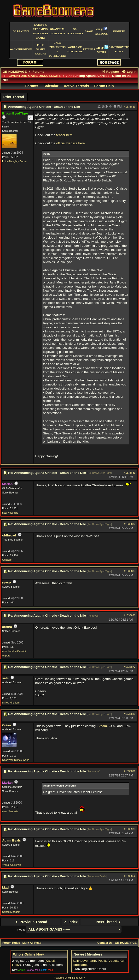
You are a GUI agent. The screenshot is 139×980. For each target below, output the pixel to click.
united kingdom (11, 703)
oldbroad (9, 535)
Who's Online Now (29, 954)
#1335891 (130, 771)
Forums (38, 72)
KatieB (51, 961)
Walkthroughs (21, 49)
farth (93, 961)
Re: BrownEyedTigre (99, 473)
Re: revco (93, 616)
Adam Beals (12, 840)
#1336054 (130, 876)
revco (6, 582)
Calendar (51, 86)
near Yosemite (10, 513)
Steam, (103, 726)
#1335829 (130, 107)
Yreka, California (12, 865)
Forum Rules (11, 943)
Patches (89, 49)
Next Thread (109, 922)
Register (110, 72)
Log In (129, 72)
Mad (5, 887)
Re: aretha (93, 771)
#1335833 (130, 571)
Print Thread (14, 97)
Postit (102, 961)
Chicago (7, 560)
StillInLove (80, 961)
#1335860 (130, 615)
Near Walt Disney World (16, 760)
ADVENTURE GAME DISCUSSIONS (34, 76)
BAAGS (89, 31)
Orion (6, 725)
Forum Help (104, 86)
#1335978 (130, 829)
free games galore (41, 49)
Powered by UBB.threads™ (69, 978)
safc (5, 678)
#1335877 (130, 667)
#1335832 (130, 524)
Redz (16, 965)
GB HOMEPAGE (15, 72)
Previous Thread (31, 922)
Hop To (22, 930)
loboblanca (81, 965)
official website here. (71, 143)
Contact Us (105, 943)
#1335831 (130, 473)
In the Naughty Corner (15, 161)
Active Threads (76, 86)
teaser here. (65, 135)
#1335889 (130, 714)
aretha (7, 627)
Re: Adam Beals (97, 876)
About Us (119, 31)
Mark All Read (32, 943)
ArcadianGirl (117, 961)
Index (70, 922)
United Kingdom (11, 912)
